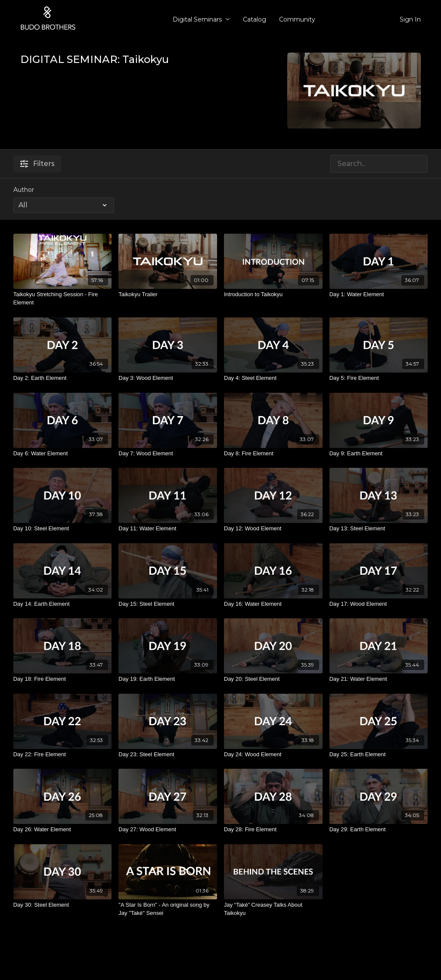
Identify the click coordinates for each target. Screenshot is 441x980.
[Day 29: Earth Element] (379, 830)
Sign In (410, 19)
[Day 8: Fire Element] (273, 454)
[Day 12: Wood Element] (273, 529)
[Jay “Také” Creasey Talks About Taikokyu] (273, 909)
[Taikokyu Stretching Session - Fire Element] (63, 299)
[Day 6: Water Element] (63, 454)
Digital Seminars (201, 19)
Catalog (255, 19)
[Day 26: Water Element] (63, 830)
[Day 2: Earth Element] (63, 378)
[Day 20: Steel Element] (273, 679)
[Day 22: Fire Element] (63, 755)
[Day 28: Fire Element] (273, 830)
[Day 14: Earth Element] (63, 604)
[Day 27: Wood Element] (168, 830)
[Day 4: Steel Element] (273, 378)
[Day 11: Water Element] (168, 529)
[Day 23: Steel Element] (168, 755)
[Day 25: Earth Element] (379, 755)
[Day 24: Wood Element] (273, 755)
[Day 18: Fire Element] (63, 679)
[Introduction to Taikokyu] (273, 294)
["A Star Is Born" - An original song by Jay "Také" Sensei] (168, 909)
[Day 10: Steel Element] (63, 529)
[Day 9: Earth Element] (379, 454)
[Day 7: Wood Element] (168, 454)
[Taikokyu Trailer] (168, 294)
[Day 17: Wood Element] (379, 604)
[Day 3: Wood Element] (168, 378)
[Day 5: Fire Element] (379, 378)
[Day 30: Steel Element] (63, 905)
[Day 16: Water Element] (273, 604)
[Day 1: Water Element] (379, 294)
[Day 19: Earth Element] (168, 679)
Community (297, 19)
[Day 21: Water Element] (379, 679)
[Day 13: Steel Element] (379, 529)
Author (24, 190)
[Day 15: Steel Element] (168, 604)
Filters (37, 164)
